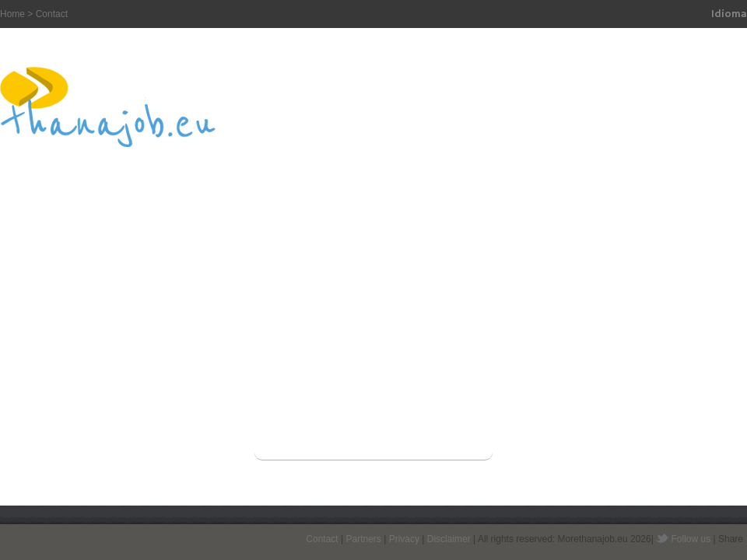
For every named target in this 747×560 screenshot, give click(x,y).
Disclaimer (449, 539)
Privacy (404, 539)
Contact (322, 539)
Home (12, 14)
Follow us (691, 539)
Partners (363, 539)
